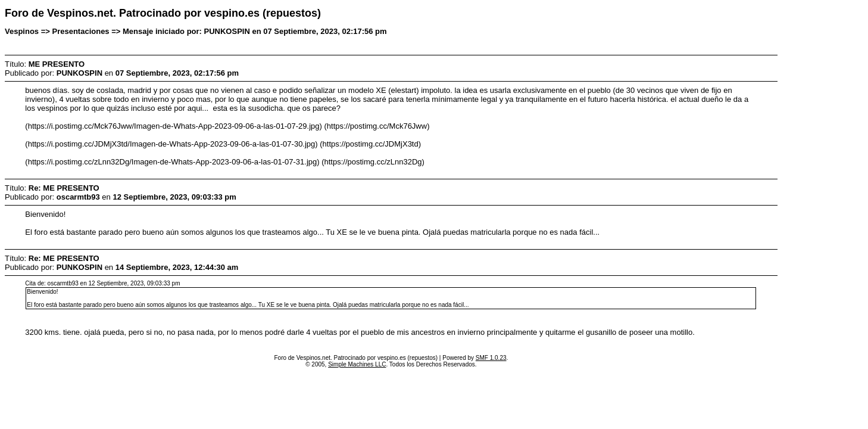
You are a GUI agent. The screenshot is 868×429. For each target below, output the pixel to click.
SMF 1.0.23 (491, 358)
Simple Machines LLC (357, 364)
